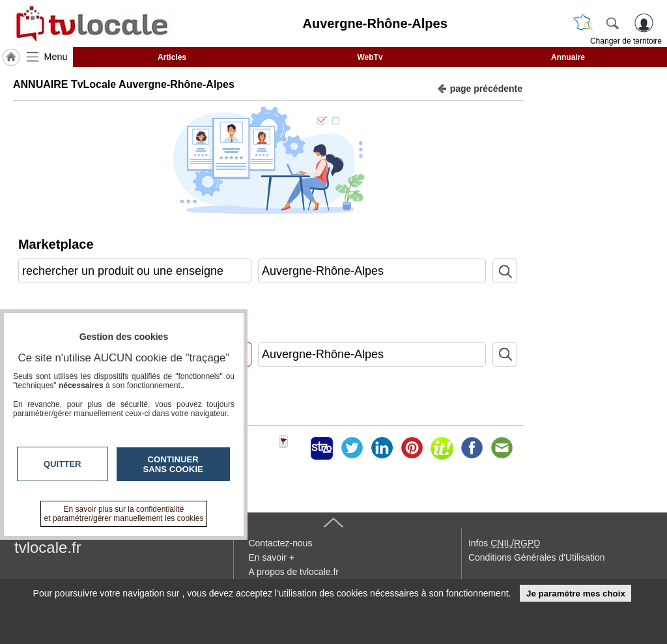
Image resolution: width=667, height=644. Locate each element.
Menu (56, 57)
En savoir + (271, 557)
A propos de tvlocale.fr (293, 572)
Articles (172, 57)
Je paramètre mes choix (576, 594)
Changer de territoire (626, 41)
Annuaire (568, 57)
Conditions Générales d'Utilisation (537, 557)
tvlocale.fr (48, 547)
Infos (504, 543)
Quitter (63, 464)
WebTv (370, 57)
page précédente (480, 88)
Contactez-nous (280, 543)
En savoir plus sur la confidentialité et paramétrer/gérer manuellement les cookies (124, 514)
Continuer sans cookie (173, 464)
